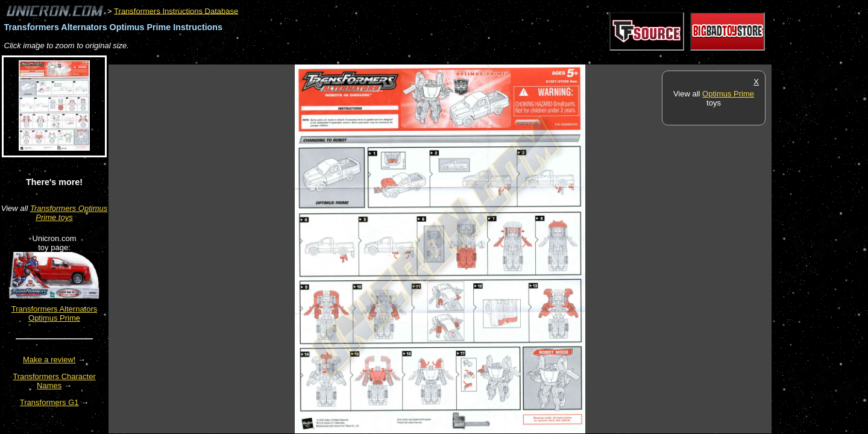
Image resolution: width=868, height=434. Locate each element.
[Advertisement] (328, 58)
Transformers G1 (49, 402)
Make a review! (49, 360)
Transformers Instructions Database (176, 11)
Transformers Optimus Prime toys (69, 213)
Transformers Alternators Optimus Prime (55, 313)
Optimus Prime (728, 94)
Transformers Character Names (54, 381)
